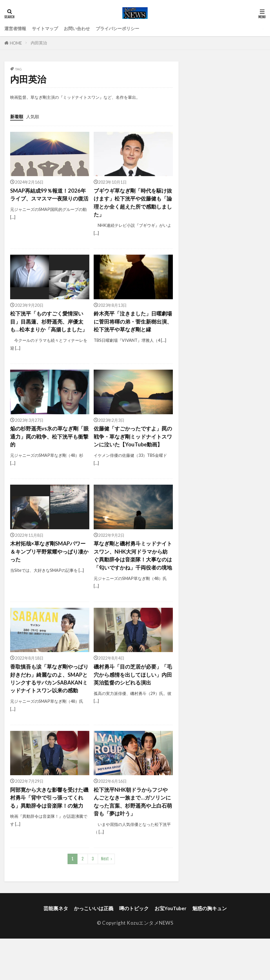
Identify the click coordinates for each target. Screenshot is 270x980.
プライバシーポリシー (130, 29)
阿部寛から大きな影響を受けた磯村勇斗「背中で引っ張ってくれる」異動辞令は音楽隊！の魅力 (49, 842)
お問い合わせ (85, 29)
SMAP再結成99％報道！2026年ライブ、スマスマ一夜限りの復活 (50, 199)
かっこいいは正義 (94, 950)
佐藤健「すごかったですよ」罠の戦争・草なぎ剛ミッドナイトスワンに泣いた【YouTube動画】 (132, 452)
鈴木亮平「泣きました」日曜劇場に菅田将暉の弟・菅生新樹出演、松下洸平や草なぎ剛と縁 (132, 323)
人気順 (35, 116)
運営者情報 (17, 29)
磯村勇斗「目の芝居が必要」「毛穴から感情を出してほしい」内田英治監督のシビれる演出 (132, 709)
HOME (16, 43)
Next (105, 900)
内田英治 (39, 43)
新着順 (18, 116)
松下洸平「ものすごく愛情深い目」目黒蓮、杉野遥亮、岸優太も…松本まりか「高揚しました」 (49, 327)
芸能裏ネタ (56, 950)
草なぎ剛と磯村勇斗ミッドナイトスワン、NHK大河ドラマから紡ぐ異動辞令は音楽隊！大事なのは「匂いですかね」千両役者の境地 (133, 581)
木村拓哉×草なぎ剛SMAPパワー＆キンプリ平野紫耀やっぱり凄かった (49, 572)
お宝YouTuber (171, 950)
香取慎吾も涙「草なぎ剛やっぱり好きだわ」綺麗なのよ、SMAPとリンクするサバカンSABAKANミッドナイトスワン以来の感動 (49, 713)
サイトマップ (50, 29)
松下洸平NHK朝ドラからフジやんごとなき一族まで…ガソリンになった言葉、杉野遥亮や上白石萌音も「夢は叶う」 (133, 842)
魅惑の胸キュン (210, 950)
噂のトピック (134, 950)
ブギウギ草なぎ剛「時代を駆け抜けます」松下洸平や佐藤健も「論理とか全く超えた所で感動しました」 (132, 203)
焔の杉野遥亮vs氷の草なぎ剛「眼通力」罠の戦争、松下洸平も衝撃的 (49, 448)
